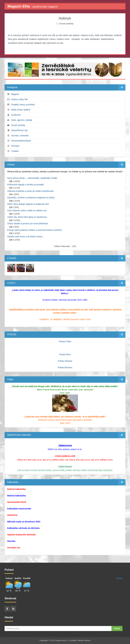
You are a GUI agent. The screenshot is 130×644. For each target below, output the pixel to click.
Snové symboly (66, 24)
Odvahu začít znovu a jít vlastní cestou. (25, 237)
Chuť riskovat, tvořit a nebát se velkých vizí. (27, 211)
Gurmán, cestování (20, 136)
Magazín (15, 94)
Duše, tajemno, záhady (22, 120)
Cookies (15, 151)
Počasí (119, 578)
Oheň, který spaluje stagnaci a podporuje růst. (28, 204)
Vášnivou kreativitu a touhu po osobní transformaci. (31, 191)
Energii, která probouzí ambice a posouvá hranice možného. (35, 230)
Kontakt (73, 640)
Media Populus (84, 640)
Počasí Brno (65, 354)
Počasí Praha (65, 341)
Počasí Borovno (65, 367)
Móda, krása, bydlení (21, 110)
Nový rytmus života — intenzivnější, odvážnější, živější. (32, 178)
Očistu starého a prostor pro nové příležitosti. (28, 224)
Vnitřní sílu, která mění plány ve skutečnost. (27, 217)
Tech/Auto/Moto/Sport (21, 141)
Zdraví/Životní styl (19, 130)
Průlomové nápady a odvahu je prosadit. (26, 185)
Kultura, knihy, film (20, 99)
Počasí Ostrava (65, 361)
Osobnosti (16, 115)
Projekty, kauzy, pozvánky (23, 105)
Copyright (44, 640)
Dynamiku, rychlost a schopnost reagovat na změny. (31, 198)
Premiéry (15, 146)
